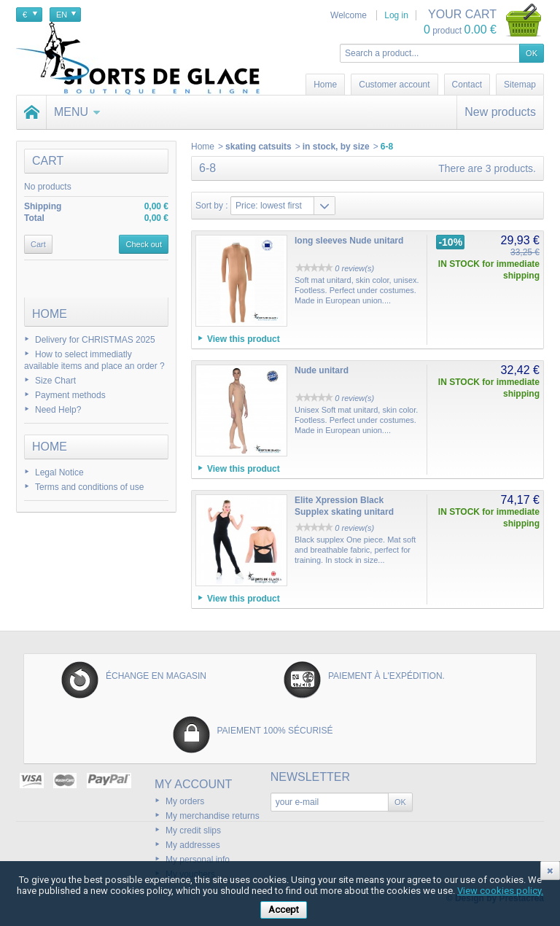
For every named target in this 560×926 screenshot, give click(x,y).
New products (500, 112)
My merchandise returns (213, 816)
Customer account (394, 85)
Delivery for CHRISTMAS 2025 (95, 340)
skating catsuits (258, 147)
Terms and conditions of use (89, 487)
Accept (284, 910)
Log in (396, 15)
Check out (144, 244)
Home (50, 314)
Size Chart (55, 381)
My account (193, 784)
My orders (185, 801)
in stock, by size (336, 147)
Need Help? (58, 410)
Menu (77, 112)
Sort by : (212, 206)
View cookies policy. (500, 891)
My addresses (193, 845)
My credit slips (193, 830)
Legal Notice (59, 472)
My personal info (198, 860)
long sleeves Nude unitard (349, 241)
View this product (244, 339)
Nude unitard (322, 370)
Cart (48, 161)
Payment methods (70, 395)
